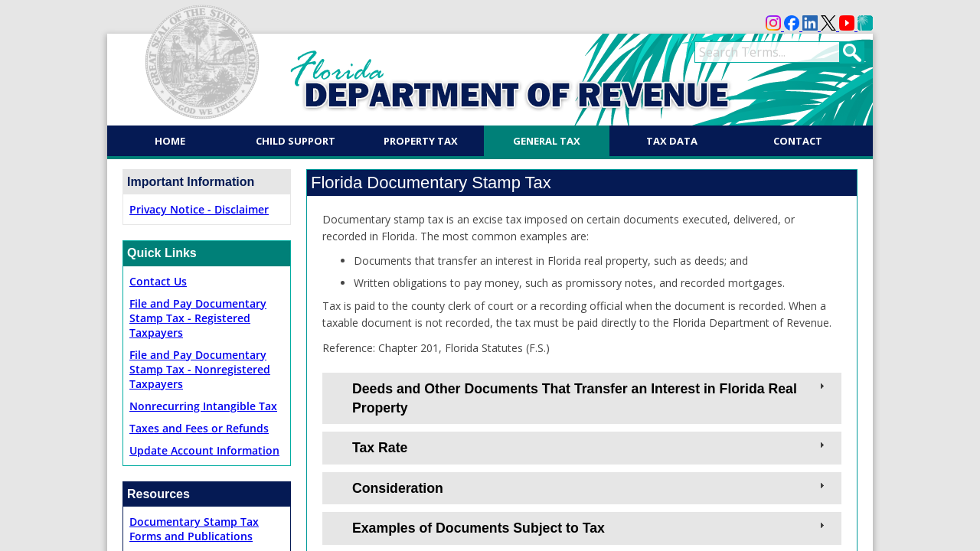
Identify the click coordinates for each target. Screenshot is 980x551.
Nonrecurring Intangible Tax (203, 406)
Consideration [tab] (590, 487)
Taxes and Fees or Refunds (199, 428)
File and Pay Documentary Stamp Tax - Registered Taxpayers (198, 318)
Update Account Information (204, 450)
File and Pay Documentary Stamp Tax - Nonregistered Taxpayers (200, 369)
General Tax (547, 141)
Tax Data (672, 141)
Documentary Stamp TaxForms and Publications (194, 529)
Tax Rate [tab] (590, 447)
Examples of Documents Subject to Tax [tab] (590, 527)
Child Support (296, 141)
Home (170, 141)
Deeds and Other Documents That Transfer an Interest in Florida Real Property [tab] (590, 398)
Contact (798, 141)
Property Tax (421, 141)
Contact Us (158, 281)
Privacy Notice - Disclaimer (199, 209)
